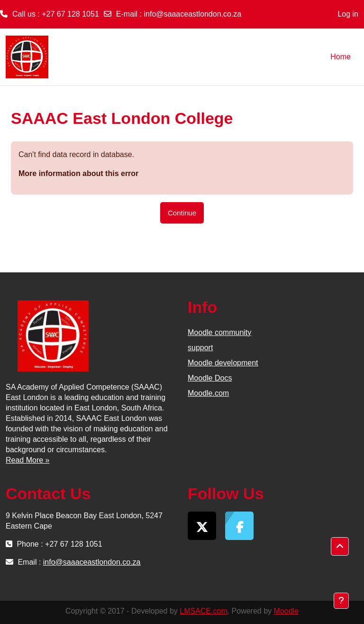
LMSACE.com (203, 611)
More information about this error (78, 173)
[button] (340, 547)
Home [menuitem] (341, 57)
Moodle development (223, 363)
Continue (182, 213)
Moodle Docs (210, 378)
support (200, 348)
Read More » (28, 460)
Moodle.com (208, 393)
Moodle (286, 611)
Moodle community (219, 332)
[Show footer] (341, 601)
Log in (348, 14)
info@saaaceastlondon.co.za (193, 14)
